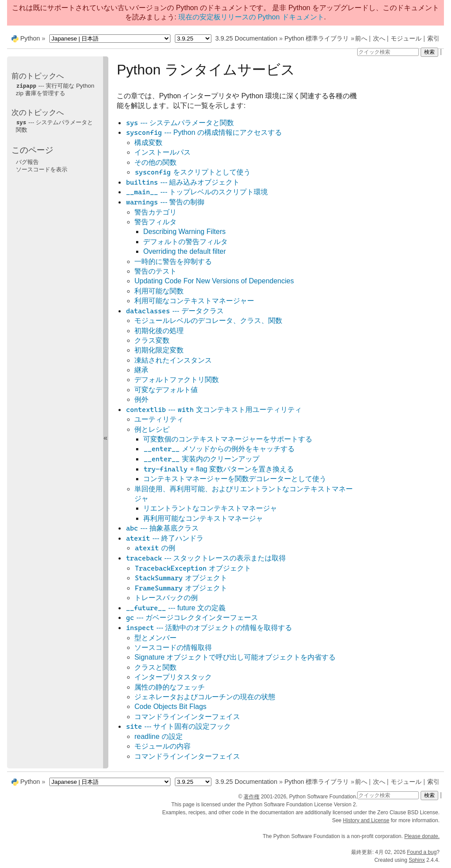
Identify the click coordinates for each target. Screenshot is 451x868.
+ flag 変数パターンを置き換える (218, 469)
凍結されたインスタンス (173, 360)
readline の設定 (158, 736)
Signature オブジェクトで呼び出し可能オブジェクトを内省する (235, 657)
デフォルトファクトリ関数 (177, 380)
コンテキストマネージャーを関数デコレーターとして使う (235, 479)
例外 (141, 399)
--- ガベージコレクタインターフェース (192, 618)
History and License (366, 820)
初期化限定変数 (159, 350)
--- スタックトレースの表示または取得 (206, 558)
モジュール (406, 38)
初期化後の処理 (159, 331)
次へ (379, 38)
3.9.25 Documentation (246, 38)
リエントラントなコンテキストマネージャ (210, 508)
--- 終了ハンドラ (165, 538)
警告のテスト (155, 271)
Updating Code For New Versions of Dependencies (214, 281)
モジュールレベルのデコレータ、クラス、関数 (208, 321)
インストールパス (163, 152)
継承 (141, 370)
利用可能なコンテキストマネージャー (194, 301)
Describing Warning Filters (184, 232)
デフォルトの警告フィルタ (185, 242)
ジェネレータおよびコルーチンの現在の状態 (205, 697)
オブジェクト (193, 568)
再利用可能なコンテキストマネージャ (203, 518)
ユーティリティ (159, 419)
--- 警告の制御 (165, 202)
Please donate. (422, 836)
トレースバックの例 (166, 598)
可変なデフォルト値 (166, 390)
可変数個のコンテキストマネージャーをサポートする (228, 439)
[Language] (110, 39)
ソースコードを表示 (42, 169)
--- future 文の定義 (176, 608)
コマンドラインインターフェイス (187, 717)
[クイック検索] (388, 52)
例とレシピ (152, 429)
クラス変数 (152, 340)
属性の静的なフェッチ (170, 687)
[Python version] (193, 39)
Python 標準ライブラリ (317, 38)
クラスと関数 (155, 667)
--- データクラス (174, 311)
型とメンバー (155, 638)
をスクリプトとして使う (192, 172)
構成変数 (148, 143)
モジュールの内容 (163, 746)
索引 (433, 38)
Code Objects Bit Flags (170, 707)
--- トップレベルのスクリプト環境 (197, 192)
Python (30, 38)
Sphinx (417, 860)
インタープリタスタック (173, 677)
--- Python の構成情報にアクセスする (204, 132)
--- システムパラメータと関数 (180, 123)
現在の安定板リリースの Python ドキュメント (251, 17)
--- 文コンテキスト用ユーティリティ (214, 410)
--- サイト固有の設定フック (178, 726)
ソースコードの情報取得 (173, 647)
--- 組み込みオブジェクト (183, 182)
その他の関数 (155, 162)
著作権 (251, 797)
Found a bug (422, 852)
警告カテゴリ (155, 212)
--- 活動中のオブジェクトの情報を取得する (209, 628)
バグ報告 (27, 162)
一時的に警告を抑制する (173, 262)
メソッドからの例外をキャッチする (219, 449)
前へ (361, 38)
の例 (155, 548)
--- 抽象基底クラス (162, 528)
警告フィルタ (155, 222)
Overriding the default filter (185, 251)
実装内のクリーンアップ (201, 459)
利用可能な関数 (159, 291)
